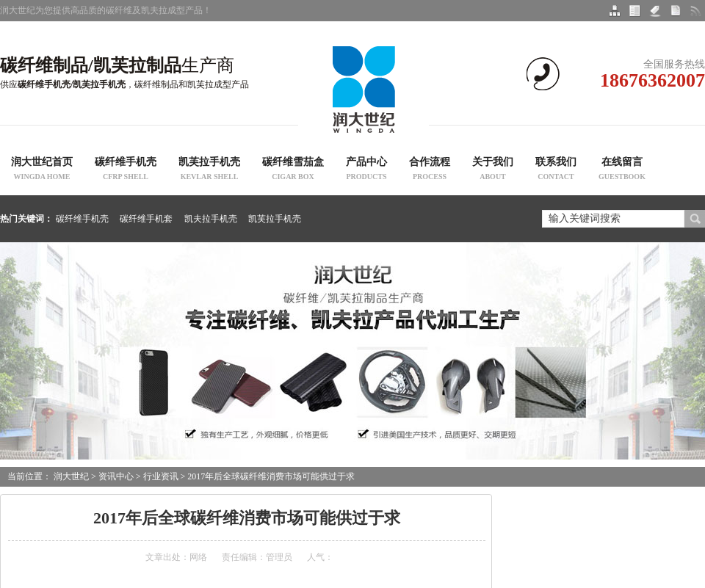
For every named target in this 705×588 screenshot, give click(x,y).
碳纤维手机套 (146, 219)
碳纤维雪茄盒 (293, 170)
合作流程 (430, 170)
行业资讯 (161, 476)
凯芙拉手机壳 (209, 170)
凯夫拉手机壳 (211, 219)
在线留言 (622, 170)
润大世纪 (71, 476)
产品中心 (366, 170)
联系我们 (556, 170)
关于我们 (493, 170)
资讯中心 (116, 476)
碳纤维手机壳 (126, 170)
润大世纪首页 (42, 170)
